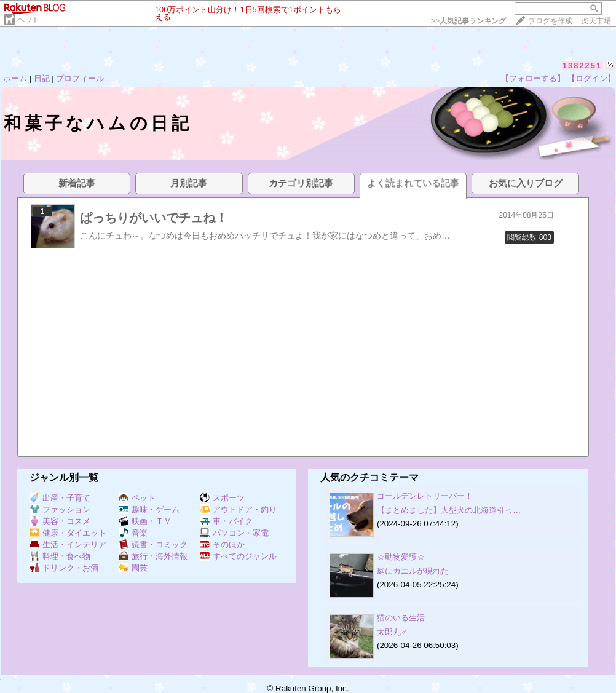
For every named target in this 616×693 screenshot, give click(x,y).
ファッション (60, 509)
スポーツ (222, 498)
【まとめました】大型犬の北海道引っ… (449, 510)
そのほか (222, 544)
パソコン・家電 (234, 533)
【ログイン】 (591, 78)
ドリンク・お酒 (64, 568)
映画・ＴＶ (145, 521)
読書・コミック (153, 544)
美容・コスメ (60, 521)
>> (468, 21)
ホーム (15, 78)
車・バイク (226, 521)
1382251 (582, 65)
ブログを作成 (550, 21)
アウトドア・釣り (238, 509)
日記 (42, 78)
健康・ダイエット (68, 533)
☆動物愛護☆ (401, 557)
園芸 (133, 568)
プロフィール (80, 78)
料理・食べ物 (60, 556)
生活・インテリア (68, 544)
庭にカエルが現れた (413, 571)
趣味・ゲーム (149, 509)
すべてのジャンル (238, 556)
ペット (28, 20)
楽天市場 (596, 21)
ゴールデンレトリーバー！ (425, 496)
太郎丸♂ (392, 632)
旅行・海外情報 (153, 556)
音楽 (133, 533)
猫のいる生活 (401, 618)
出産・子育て (60, 498)
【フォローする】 (533, 78)
